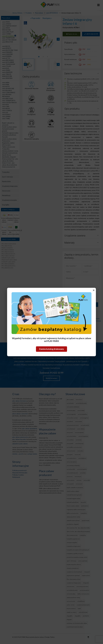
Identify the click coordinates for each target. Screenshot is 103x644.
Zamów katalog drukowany (51, 349)
